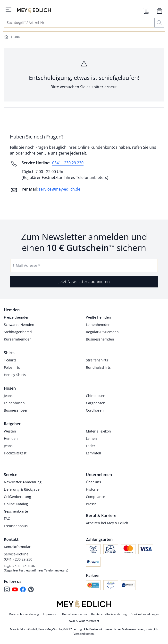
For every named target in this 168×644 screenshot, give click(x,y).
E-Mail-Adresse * (26, 265)
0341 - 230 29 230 (68, 163)
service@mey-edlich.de (59, 189)
